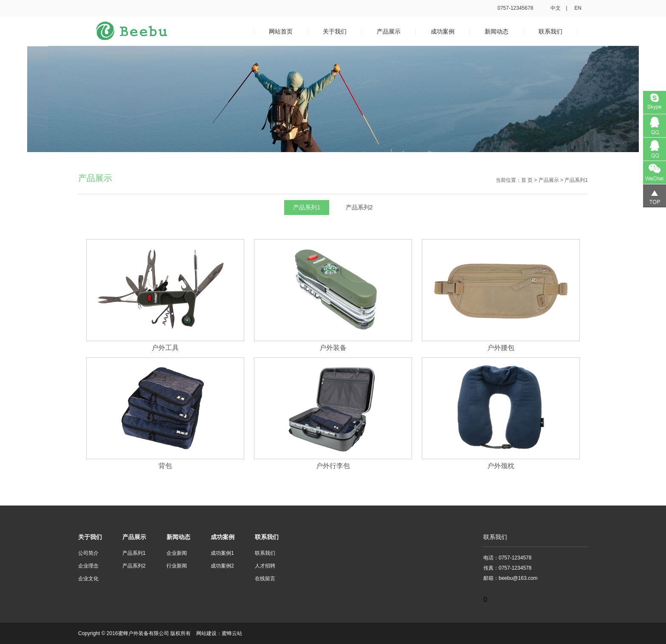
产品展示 (389, 31)
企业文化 (88, 579)
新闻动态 (497, 31)
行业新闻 (177, 566)
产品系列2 (359, 207)
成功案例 (443, 31)
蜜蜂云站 (232, 633)
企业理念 (88, 566)
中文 (556, 8)
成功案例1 (222, 553)
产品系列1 (307, 207)
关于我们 (335, 31)
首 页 (527, 180)
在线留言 (265, 579)
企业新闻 (177, 553)
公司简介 (88, 553)
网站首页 (281, 31)
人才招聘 (265, 566)
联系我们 (550, 31)
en (578, 8)
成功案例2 (222, 566)
